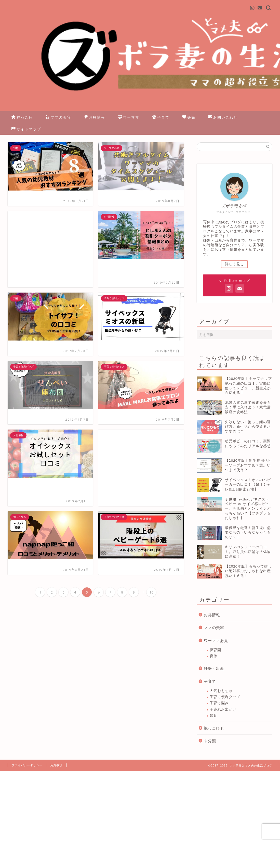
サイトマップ (26, 129)
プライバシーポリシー (27, 765)
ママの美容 (58, 118)
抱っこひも (214, 728)
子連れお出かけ (223, 709)
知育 (214, 716)
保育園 (215, 650)
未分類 (210, 741)
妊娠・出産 (214, 668)
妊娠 (189, 118)
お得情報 (95, 118)
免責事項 (56, 765)
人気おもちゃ (221, 691)
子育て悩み (219, 703)
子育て (161, 118)
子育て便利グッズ (225, 697)
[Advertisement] (50, 249)
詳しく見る (235, 264)
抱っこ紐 (22, 118)
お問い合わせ (223, 118)
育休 (214, 656)
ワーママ (129, 118)
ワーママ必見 (216, 641)
